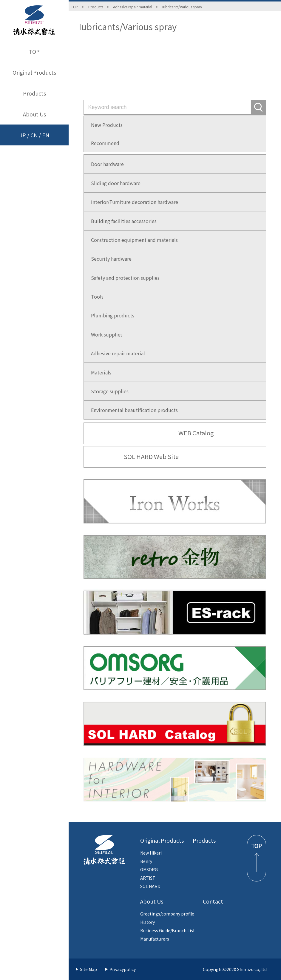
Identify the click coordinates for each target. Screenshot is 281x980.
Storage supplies (110, 391)
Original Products (34, 72)
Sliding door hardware (116, 183)
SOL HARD (150, 886)
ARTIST (148, 878)
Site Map (88, 969)
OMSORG (149, 870)
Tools (97, 297)
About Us (34, 114)
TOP (34, 51)
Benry (146, 861)
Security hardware (111, 259)
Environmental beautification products (134, 410)
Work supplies (107, 334)
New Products (107, 125)
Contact (213, 901)
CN (34, 135)
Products (34, 93)
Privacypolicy (123, 969)
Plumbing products (113, 315)
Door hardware (107, 164)
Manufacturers (155, 939)
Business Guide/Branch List (167, 930)
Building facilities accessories (124, 221)
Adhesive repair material (133, 7)
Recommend (105, 143)
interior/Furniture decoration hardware (135, 202)
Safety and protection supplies (125, 278)
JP (23, 135)
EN (46, 135)
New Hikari (151, 853)
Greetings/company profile (167, 914)
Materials (101, 372)
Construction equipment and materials (134, 240)
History (148, 922)
